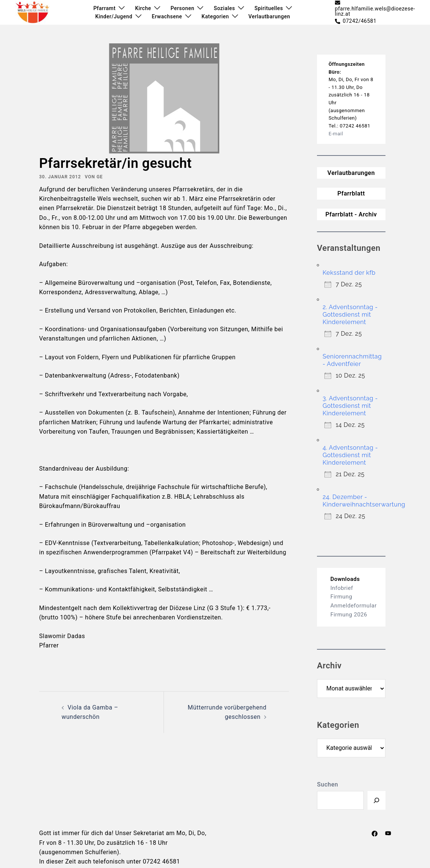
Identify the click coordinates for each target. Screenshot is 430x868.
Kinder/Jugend (114, 16)
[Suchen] (376, 800)
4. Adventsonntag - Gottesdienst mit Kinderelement (350, 455)
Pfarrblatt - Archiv (351, 214)
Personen (183, 8)
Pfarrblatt (351, 193)
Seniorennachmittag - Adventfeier (352, 360)
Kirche (143, 8)
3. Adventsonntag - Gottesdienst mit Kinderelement (350, 406)
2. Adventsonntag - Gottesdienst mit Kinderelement (350, 315)
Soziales (224, 8)
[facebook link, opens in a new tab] (375, 833)
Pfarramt (104, 8)
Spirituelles (269, 8)
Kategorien (215, 16)
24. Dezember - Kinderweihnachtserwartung (364, 501)
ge (100, 177)
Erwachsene (167, 16)
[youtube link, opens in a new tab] (388, 833)
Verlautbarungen (269, 16)
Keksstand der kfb (349, 273)
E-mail (336, 134)
